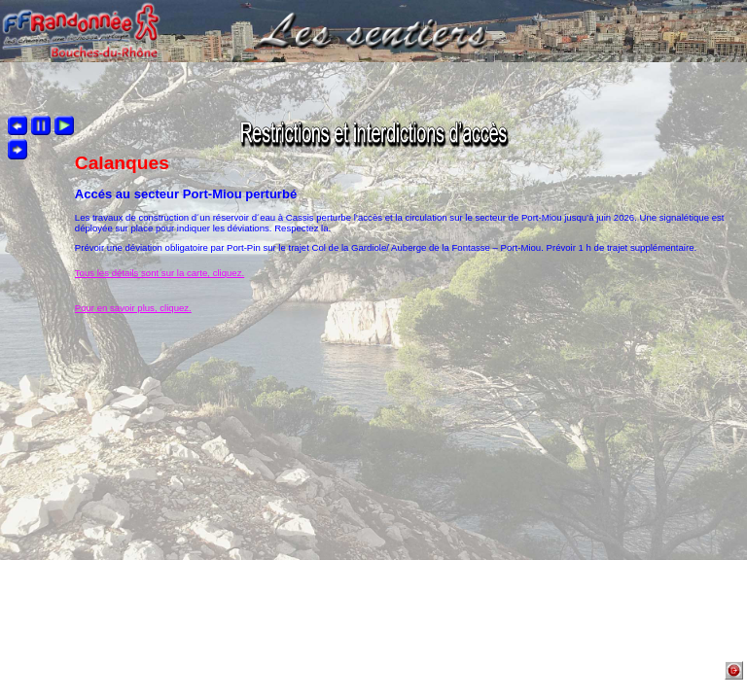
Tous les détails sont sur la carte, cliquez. (160, 273)
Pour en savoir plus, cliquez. (133, 308)
